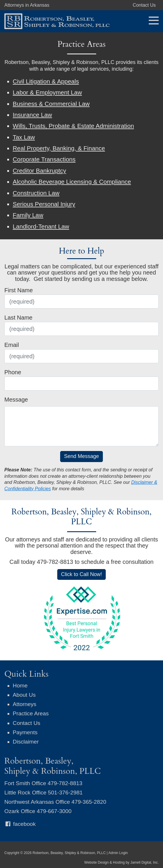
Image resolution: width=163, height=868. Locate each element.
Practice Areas (31, 713)
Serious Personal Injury (44, 204)
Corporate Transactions (44, 159)
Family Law (28, 215)
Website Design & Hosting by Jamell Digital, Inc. (121, 862)
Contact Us (144, 5)
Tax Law (24, 137)
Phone (13, 372)
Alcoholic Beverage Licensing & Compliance (72, 182)
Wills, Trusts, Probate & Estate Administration (73, 126)
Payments (25, 732)
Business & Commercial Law (51, 104)
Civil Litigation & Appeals (46, 81)
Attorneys (25, 704)
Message (16, 400)
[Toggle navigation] (152, 20)
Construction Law (36, 193)
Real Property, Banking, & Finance (59, 148)
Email (12, 345)
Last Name (18, 318)
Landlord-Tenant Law (41, 226)
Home (20, 686)
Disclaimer (26, 742)
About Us (24, 695)
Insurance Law (32, 115)
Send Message (81, 456)
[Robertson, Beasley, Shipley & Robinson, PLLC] (55, 21)
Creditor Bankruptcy (40, 171)
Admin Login (118, 853)
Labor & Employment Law (47, 92)
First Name (19, 290)
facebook (20, 824)
